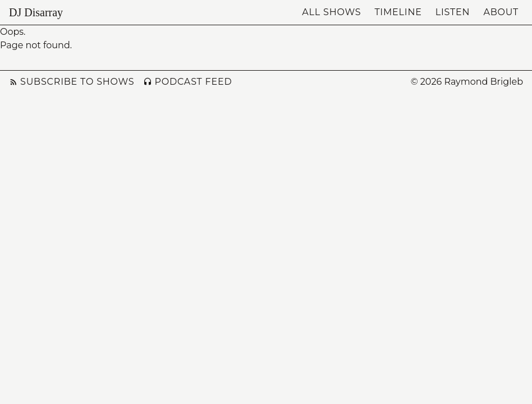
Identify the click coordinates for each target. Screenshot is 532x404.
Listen (453, 12)
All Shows (331, 12)
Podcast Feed (187, 82)
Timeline (398, 12)
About (501, 12)
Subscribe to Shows (72, 82)
